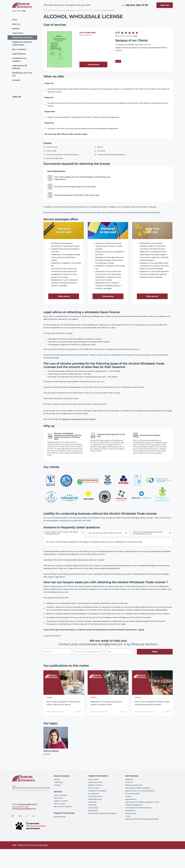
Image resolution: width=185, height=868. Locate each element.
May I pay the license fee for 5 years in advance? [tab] (106, 533)
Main (45, 10)
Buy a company (19, 49)
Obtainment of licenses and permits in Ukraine (83, 10)
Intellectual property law (134, 805)
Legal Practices (19, 54)
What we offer (51, 151)
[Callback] (165, 5)
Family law (129, 782)
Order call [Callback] (17, 97)
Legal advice (18, 33)
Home (15, 20)
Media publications (95, 799)
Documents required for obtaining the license (63, 155)
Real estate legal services (134, 785)
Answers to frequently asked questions (111, 155)
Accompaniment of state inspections (138, 808)
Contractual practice (132, 794)
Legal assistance (131, 799)
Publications (58, 782)
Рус (19, 11)
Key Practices (93, 779)
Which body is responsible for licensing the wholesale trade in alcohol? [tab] (148, 533)
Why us (100, 147)
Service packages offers (55, 158)
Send (155, 652)
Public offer (92, 805)
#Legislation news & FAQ (55, 712)
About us (16, 24)
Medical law (129, 779)
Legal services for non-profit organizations (140, 791)
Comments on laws (95, 796)
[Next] (120, 61)
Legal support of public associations (138, 788)
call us (141, 630)
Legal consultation (60, 795)
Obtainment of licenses (22, 38)
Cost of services (52, 147)
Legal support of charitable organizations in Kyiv (142, 802)
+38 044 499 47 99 (136, 5)
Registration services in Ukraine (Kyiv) (22, 43)
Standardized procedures (57, 10)
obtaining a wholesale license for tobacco (79, 419)
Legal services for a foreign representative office (142, 819)
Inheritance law (131, 813)
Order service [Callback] (93, 64)
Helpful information (95, 782)
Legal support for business (20, 67)
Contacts (16, 80)
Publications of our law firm (22, 74)
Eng (24, 11)
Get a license (58, 798)
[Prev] (117, 61)
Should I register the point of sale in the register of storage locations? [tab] (61, 533)
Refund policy (93, 811)
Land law (128, 796)
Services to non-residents (63, 807)
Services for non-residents (19, 60)
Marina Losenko (51, 751)
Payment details (60, 817)
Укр (14, 11)
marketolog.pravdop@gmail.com (24, 809)
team (54, 723)
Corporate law (130, 811)
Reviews (16, 29)
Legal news (92, 802)
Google (135, 36)
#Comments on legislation (144, 712)
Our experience (94, 794)
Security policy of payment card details (102, 813)
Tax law (128, 816)
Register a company (61, 801)
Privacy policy (93, 808)
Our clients (101, 151)
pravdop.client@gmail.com (27, 804)
